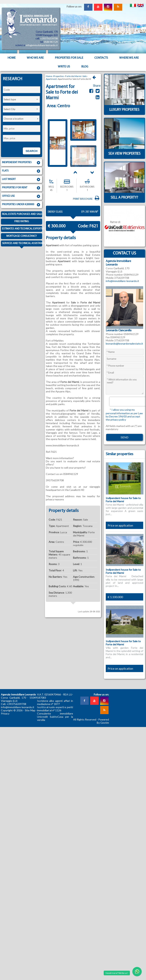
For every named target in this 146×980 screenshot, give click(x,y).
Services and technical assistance (22, 244)
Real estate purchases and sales (22, 214)
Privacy (5, 713)
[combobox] (21, 99)
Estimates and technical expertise (22, 229)
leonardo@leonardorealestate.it (124, 344)
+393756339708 (49, 39)
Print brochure (87, 199)
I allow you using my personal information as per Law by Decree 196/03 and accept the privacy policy (124, 415)
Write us (64, 67)
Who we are (35, 58)
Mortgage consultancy (22, 236)
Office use (22, 196)
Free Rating (22, 222)
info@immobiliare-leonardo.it (42, 45)
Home (12, 58)
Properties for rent (22, 188)
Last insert (22, 180)
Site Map (30, 710)
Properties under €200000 (22, 205)
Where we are (129, 58)
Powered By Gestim (103, 721)
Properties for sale (69, 58)
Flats (22, 171)
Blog (85, 67)
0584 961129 (51, 42)
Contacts (101, 58)
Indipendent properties (22, 163)
